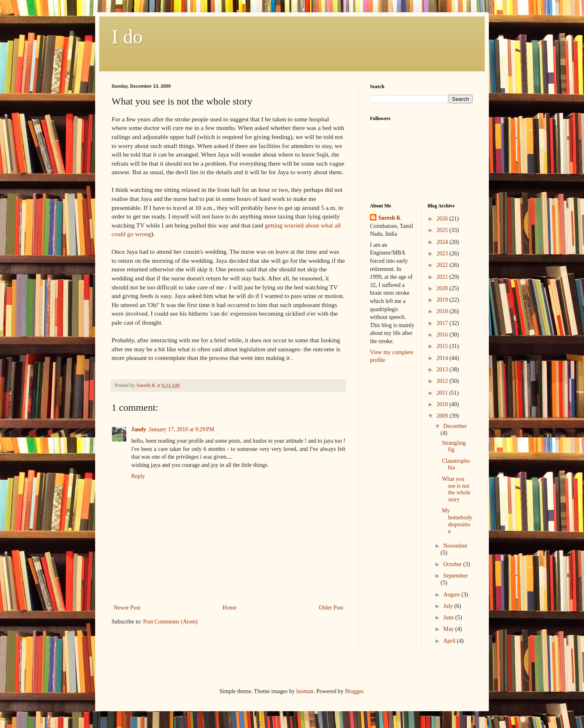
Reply (138, 476)
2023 (443, 254)
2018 (443, 311)
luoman (305, 691)
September (456, 576)
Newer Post (127, 608)
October (453, 564)
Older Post (331, 608)
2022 (443, 265)
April (450, 641)
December (455, 426)
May (449, 629)
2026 (443, 219)
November (455, 546)
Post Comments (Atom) (170, 622)
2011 (443, 393)
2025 (443, 230)
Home (230, 608)
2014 (443, 358)
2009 (443, 416)
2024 (443, 242)
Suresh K (389, 218)
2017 (443, 323)
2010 (443, 404)
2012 (443, 381)
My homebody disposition (457, 521)
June (449, 618)
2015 (443, 346)
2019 (443, 300)
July (449, 606)
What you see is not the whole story (456, 489)
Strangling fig (454, 446)
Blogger (354, 691)
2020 (443, 288)
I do (127, 37)
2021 (443, 277)
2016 (443, 335)
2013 (443, 370)
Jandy (139, 429)
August (452, 595)
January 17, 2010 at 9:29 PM (182, 429)
